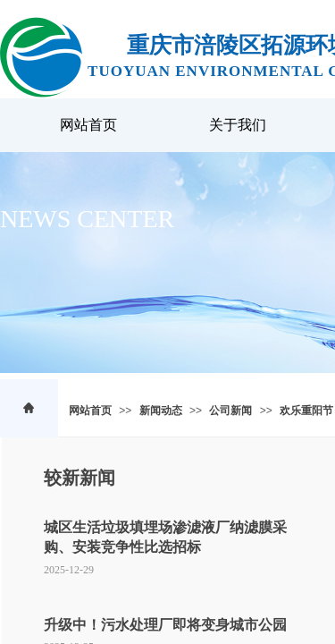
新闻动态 (161, 411)
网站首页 (90, 411)
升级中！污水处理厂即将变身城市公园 (165, 625)
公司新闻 (230, 411)
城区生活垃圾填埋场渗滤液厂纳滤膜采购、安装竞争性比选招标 (165, 537)
